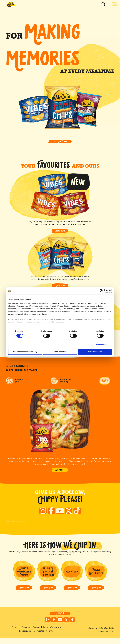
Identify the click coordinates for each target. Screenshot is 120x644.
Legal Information (52, 632)
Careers (36, 632)
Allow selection (60, 352)
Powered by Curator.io (16, 526)
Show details (101, 345)
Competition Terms (44, 636)
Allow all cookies (95, 352)
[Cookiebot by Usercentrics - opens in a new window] (101, 291)
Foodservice (25, 636)
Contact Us (60, 619)
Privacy (15, 632)
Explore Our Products (60, 142)
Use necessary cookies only (25, 352)
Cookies (25, 632)
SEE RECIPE (60, 471)
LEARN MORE (24, 593)
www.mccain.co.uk (106, 637)
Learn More (60, 231)
